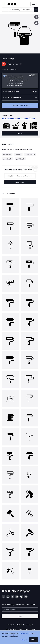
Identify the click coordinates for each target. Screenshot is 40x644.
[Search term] (21, 10)
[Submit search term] (36, 10)
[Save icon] (36, 17)
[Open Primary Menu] (3, 4)
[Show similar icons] (36, 23)
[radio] (20, 81)
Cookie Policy (24, 633)
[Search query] (20, 176)
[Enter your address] (20, 610)
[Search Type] (5, 10)
